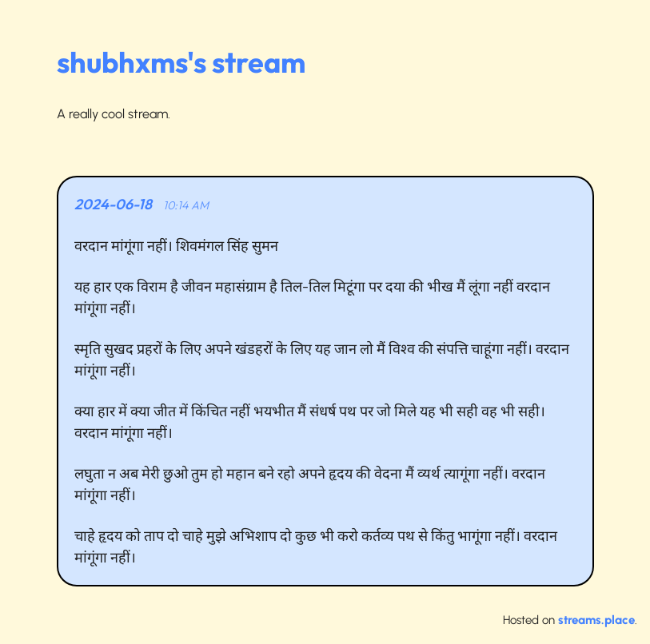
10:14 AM (186, 205)
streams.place (596, 620)
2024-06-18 (113, 204)
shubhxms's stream (181, 62)
